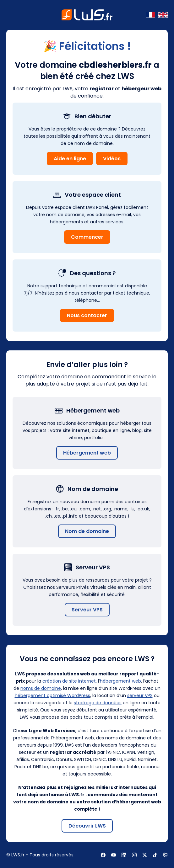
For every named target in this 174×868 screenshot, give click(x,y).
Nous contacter (87, 315)
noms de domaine (41, 688)
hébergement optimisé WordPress (52, 695)
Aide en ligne (70, 159)
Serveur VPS (87, 610)
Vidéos (112, 159)
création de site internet (69, 681)
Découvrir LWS (87, 826)
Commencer (87, 237)
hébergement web (120, 681)
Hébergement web (87, 453)
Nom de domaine (87, 531)
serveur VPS (140, 695)
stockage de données (98, 703)
